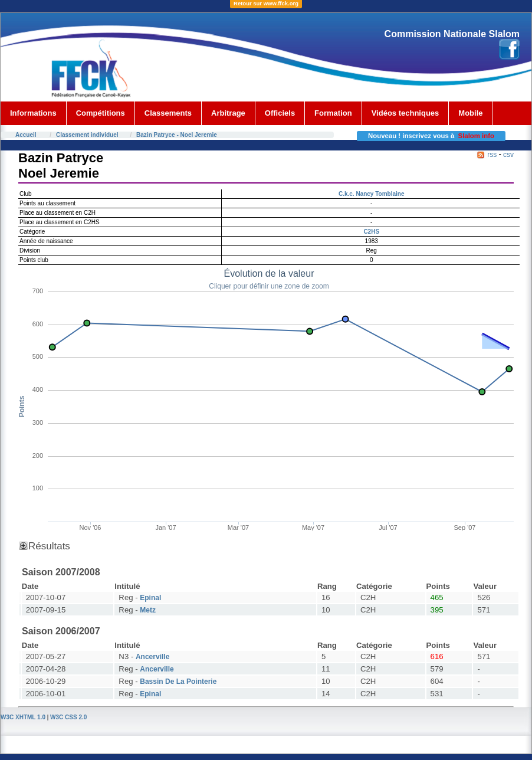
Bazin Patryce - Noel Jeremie (177, 135)
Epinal (150, 598)
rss (492, 155)
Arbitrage (228, 113)
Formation (333, 113)
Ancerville (152, 657)
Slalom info (476, 136)
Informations (33, 113)
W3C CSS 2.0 (68, 717)
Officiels (280, 113)
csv (508, 155)
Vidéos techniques (405, 113)
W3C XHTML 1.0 (23, 717)
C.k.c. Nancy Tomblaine (372, 194)
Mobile (470, 113)
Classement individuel (87, 135)
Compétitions (101, 113)
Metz (148, 610)
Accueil (26, 135)
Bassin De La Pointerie (178, 682)
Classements (168, 113)
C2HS (371, 232)
